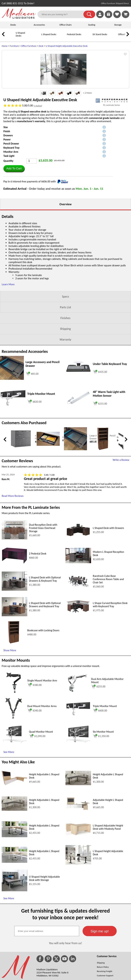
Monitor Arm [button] (11, 194)
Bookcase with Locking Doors (43, 672)
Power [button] (7, 182)
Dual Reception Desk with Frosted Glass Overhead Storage (43, 570)
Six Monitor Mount (103, 774)
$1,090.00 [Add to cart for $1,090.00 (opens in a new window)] (37, 778)
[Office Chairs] (113, 37)
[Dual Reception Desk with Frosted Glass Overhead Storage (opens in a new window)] (14, 581)
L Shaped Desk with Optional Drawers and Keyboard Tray (45, 647)
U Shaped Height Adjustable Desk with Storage (44, 920)
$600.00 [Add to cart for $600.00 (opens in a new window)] (100, 753)
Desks (13, 25)
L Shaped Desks (49, 34)
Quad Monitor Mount (41, 774)
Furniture (14, 46)
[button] (89, 14)
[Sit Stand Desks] (88, 37)
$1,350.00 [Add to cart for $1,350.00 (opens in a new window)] (101, 778)
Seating (92, 25)
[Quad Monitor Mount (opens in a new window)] (14, 784)
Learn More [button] (8, 326)
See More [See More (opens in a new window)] (9, 794)
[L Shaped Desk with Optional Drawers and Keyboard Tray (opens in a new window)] (14, 657)
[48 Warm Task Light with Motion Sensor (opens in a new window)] (78, 447)
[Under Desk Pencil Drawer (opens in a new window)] (48, 487)
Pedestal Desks (74, 34)
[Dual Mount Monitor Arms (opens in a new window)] (14, 762)
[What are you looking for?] (63, 14)
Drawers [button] (8, 178)
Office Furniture (29, 46)
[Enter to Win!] (108, 17)
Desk (41, 46)
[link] (126, 14)
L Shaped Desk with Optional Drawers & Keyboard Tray (45, 621)
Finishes (65, 360)
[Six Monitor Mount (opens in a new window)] (78, 784)
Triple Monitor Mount (105, 748)
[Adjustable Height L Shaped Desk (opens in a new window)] (78, 852)
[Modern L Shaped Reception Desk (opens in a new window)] (78, 604)
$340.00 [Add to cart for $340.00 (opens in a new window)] (34, 753)
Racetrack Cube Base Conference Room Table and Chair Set (108, 621)
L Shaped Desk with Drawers (108, 570)
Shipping (65, 371)
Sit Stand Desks (100, 34)
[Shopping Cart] (126, 14)
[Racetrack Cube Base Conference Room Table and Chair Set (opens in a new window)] (78, 631)
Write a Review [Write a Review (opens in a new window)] (121, 502)
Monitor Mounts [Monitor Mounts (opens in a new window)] (16, 702)
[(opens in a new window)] (112, 143)
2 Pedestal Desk (38, 596)
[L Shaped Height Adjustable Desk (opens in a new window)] (78, 906)
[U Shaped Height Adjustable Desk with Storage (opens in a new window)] (14, 932)
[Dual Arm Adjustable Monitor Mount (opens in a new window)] (77, 736)
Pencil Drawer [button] (11, 186)
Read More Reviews (13, 538)
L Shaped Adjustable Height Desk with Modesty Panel (108, 869)
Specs (65, 339)
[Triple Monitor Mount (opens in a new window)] (13, 447)
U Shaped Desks (20, 34)
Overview (65, 246)
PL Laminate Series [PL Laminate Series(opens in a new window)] (112, 147)
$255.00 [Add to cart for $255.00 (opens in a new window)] (98, 729)
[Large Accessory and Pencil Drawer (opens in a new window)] (12, 421)
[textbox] (47, 973)
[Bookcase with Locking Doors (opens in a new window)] (103, 492)
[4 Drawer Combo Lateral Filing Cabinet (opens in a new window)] (21, 490)
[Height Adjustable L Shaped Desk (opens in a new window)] (14, 826)
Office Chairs (65, 25)
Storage (118, 25)
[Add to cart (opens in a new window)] (32, 415)
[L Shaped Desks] (37, 37)
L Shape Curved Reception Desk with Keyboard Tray (110, 647)
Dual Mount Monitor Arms (42, 748)
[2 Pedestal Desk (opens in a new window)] (14, 605)
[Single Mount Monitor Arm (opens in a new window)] (14, 736)
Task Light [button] (9, 198)
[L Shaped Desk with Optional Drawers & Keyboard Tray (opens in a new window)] (14, 632)
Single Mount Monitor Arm (42, 723)
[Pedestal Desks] (62, 37)
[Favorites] (117, 17)
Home (5, 46)
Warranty (65, 382)
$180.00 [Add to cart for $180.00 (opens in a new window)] (34, 727)
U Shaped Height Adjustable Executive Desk (67, 46)
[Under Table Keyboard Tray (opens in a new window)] (78, 416)
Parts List (65, 349)
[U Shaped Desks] (11, 37)
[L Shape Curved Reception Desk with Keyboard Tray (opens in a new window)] (78, 656)
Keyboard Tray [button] (11, 190)
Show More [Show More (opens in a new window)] (10, 692)
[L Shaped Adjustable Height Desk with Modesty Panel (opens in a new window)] (78, 877)
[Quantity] (32, 203)
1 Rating (38, 148)
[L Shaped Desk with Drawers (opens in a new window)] (78, 578)
